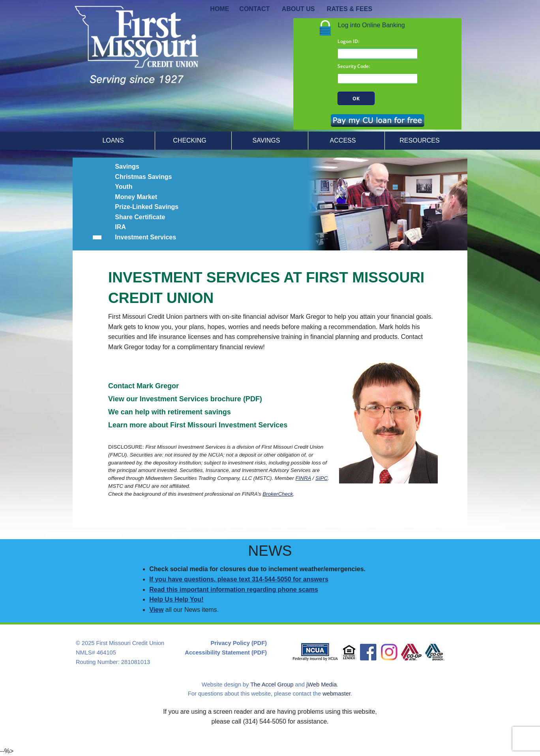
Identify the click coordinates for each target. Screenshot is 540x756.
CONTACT (254, 9)
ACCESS (343, 140)
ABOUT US (298, 9)
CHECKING (189, 140)
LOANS (113, 140)
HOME (219, 9)
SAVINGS (266, 140)
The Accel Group (272, 685)
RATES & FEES (350, 9)
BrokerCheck (278, 494)
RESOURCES (419, 140)
